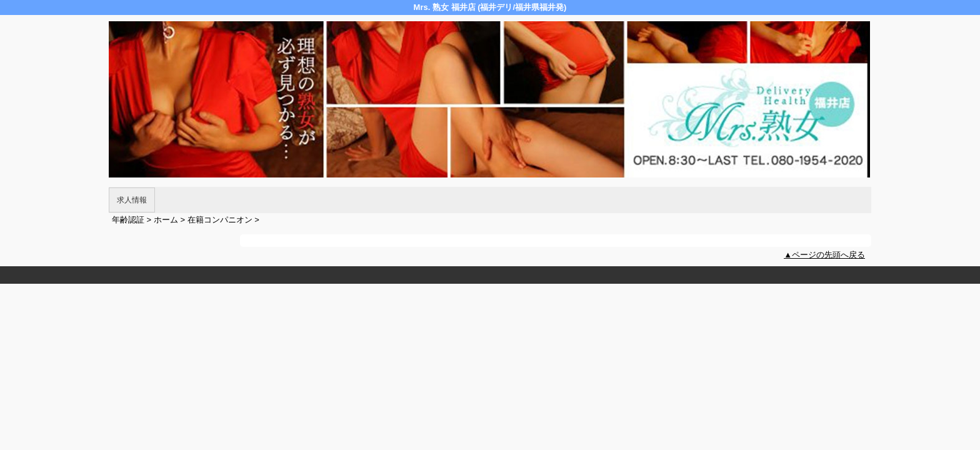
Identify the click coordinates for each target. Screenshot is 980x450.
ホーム (166, 220)
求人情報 (132, 200)
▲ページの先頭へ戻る (824, 255)
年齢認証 (128, 220)
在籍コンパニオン (220, 220)
